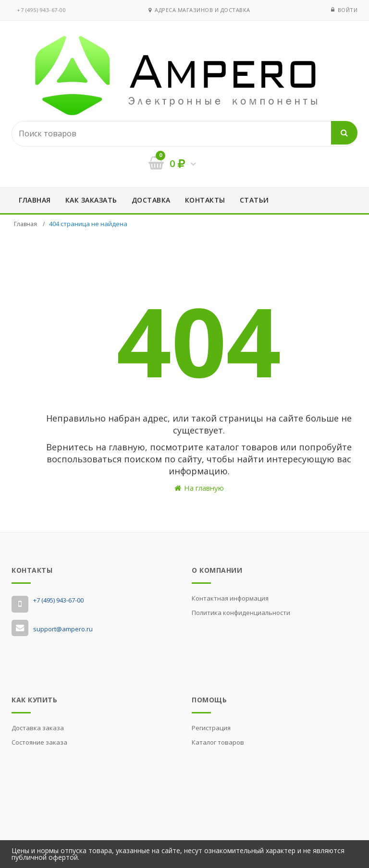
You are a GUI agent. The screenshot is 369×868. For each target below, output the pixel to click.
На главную (199, 488)
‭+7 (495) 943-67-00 (41, 10)
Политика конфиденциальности (241, 613)
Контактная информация (230, 598)
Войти (348, 10)
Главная (35, 200)
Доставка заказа (38, 728)
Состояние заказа (39, 742)
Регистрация (211, 728)
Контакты (205, 200)
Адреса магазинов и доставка (199, 10)
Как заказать (91, 200)
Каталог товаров (218, 742)
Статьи (254, 200)
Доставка (151, 200)
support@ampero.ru (63, 629)
